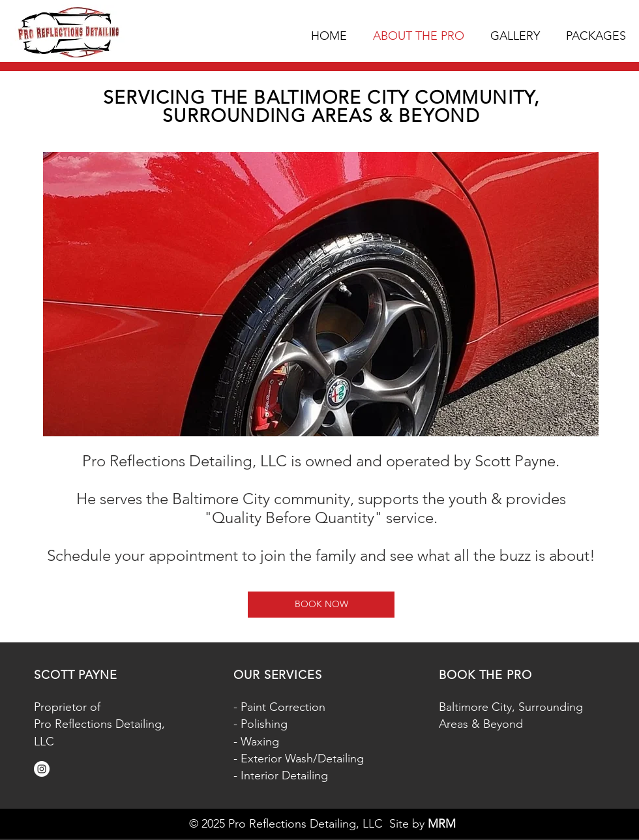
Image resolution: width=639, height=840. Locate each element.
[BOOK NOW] (321, 605)
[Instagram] (42, 769)
